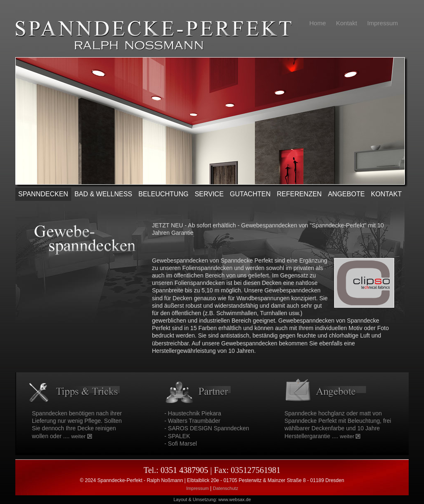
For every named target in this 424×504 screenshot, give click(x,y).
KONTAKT (386, 194)
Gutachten (250, 194)
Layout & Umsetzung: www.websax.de (212, 499)
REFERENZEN (299, 194)
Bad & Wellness (104, 194)
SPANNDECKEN (43, 194)
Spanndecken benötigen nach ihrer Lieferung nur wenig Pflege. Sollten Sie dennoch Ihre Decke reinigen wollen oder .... (77, 425)
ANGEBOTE (346, 194)
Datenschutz (225, 488)
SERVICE (209, 194)
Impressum (198, 488)
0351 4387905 (184, 470)
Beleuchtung (163, 194)
